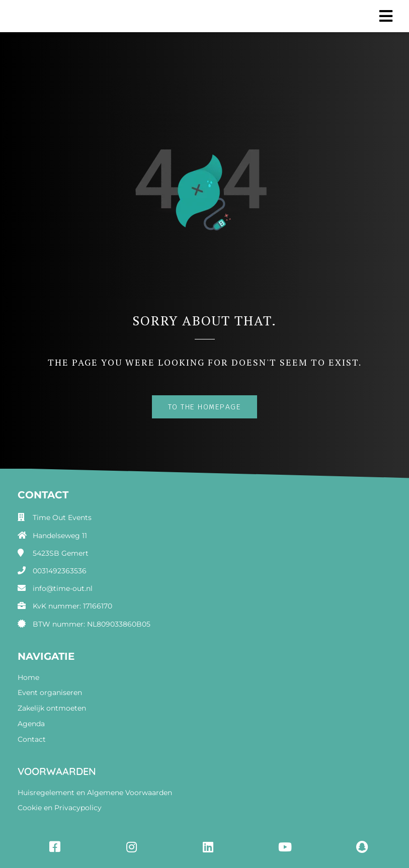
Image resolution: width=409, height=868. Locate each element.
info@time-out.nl (63, 588)
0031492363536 (60, 571)
